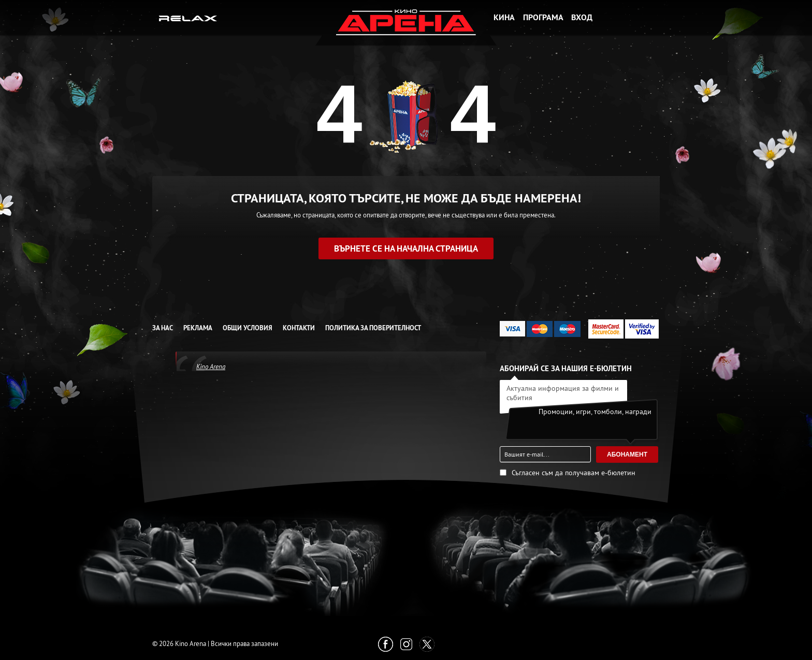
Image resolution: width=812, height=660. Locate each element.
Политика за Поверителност (373, 328)
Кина (504, 17)
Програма (543, 17)
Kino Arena (211, 366)
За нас (163, 328)
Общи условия (248, 328)
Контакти (299, 328)
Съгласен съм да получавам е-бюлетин (574, 473)
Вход (582, 17)
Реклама (198, 328)
